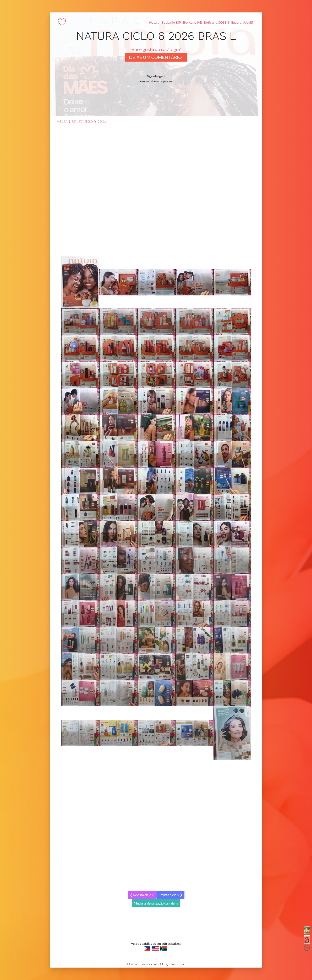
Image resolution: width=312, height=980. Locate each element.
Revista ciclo (82, 121)
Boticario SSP (171, 22)
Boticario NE (192, 22)
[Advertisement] (156, 192)
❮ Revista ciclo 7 (142, 895)
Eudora (236, 22)
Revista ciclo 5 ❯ (170, 895)
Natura (154, 22)
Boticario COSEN (216, 22)
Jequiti (248, 22)
